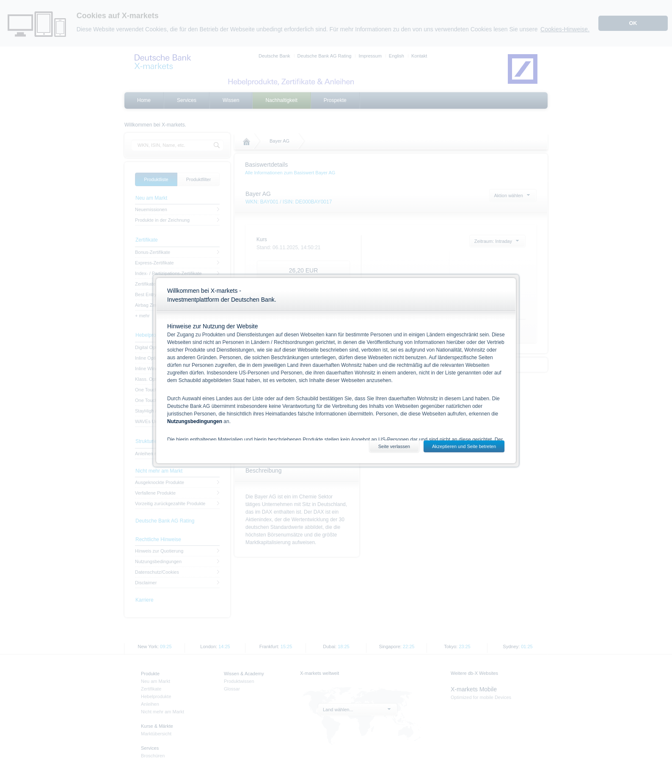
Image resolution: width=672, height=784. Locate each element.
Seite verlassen (394, 446)
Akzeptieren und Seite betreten (464, 446)
